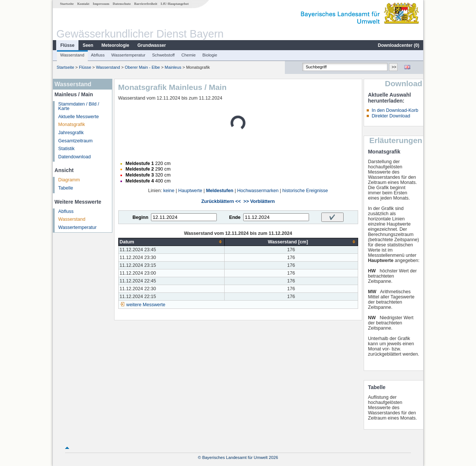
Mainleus (173, 67)
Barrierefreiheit (146, 4)
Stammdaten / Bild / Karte (79, 106)
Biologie (210, 55)
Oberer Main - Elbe (143, 67)
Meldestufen (220, 191)
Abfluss (98, 55)
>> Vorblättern (259, 201)
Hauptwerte (190, 191)
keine (169, 191)
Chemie (189, 55)
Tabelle (66, 188)
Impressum (101, 4)
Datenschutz (122, 4)
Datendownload (75, 157)
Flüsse (67, 45)
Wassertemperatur (128, 55)
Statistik (67, 149)
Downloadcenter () (398, 45)
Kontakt (83, 4)
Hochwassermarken (258, 191)
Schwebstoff (163, 55)
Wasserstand (72, 55)
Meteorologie (115, 45)
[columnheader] (171, 242)
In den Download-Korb (395, 110)
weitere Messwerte (146, 305)
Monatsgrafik (72, 124)
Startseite (67, 4)
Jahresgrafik (71, 133)
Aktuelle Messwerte (79, 117)
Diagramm (69, 180)
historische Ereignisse (305, 191)
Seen (88, 45)
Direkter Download (391, 116)
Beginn (140, 217)
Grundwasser (152, 45)
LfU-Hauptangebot (175, 4)
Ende (235, 217)
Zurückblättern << (221, 201)
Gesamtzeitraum (75, 141)
